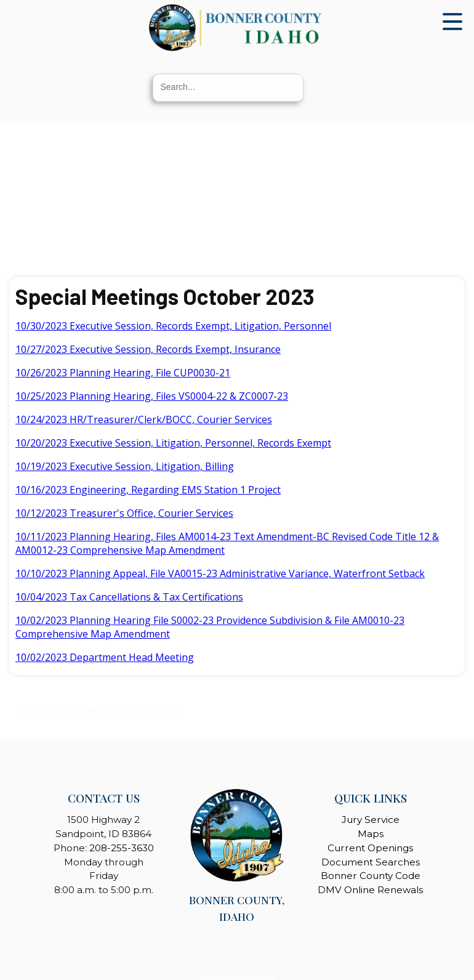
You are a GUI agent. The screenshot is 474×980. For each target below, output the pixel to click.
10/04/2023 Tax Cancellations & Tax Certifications (129, 597)
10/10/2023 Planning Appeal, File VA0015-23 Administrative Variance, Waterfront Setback (220, 573)
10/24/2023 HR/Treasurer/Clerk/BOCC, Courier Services (144, 419)
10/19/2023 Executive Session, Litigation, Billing (125, 466)
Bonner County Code (371, 876)
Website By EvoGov (237, 975)
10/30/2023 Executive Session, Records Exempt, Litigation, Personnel (173, 326)
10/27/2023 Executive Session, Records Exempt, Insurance (148, 349)
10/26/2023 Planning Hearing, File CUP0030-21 (123, 373)
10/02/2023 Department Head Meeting (105, 657)
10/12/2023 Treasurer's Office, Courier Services (124, 513)
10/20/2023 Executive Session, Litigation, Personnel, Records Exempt (173, 443)
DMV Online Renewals (370, 890)
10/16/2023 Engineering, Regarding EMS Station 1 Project (148, 490)
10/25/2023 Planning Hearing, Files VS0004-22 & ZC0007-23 (152, 396)
